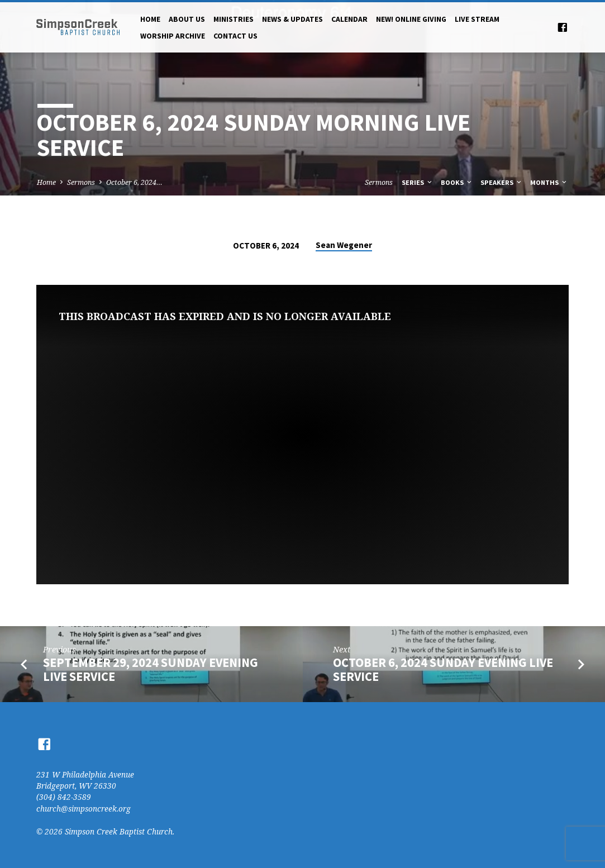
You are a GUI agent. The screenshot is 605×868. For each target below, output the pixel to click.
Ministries (234, 19)
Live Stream (477, 19)
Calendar (349, 19)
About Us (187, 19)
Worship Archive (173, 36)
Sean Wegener (344, 245)
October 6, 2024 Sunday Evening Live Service (443, 669)
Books (457, 182)
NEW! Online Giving (411, 19)
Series (418, 182)
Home (150, 19)
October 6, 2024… (134, 182)
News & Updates (292, 19)
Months (549, 182)
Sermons (81, 182)
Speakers (502, 182)
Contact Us (235, 36)
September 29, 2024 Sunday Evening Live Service (151, 669)
